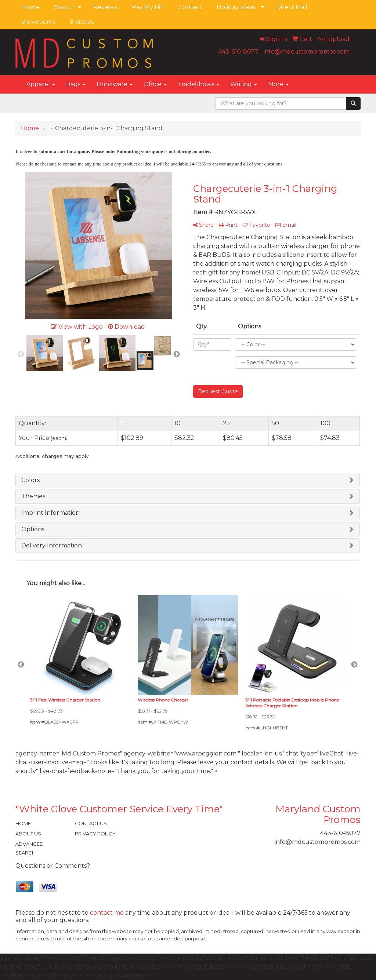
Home (30, 7)
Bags (76, 84)
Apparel (41, 84)
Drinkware (115, 84)
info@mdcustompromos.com (307, 52)
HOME (23, 823)
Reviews (105, 7)
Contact (190, 7)
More (278, 84)
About (63, 7)
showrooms (38, 22)
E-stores (82, 22)
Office (155, 84)
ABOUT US (28, 834)
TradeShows (198, 84)
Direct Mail (292, 7)
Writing (244, 84)
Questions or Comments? (53, 866)
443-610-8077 (238, 52)
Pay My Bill (148, 7)
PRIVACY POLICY (95, 834)
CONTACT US (91, 823)
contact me (107, 913)
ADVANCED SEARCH (30, 848)
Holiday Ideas (236, 7)
